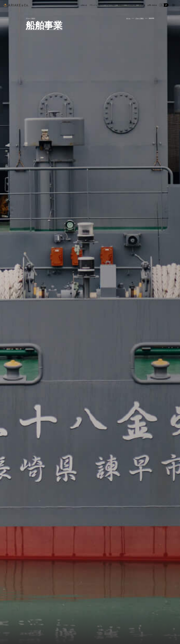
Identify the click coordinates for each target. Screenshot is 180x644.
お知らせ (84, 5)
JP (166, 5)
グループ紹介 (111, 5)
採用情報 (142, 5)
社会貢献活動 (132, 5)
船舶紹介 (121, 5)
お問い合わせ (152, 5)
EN (162, 5)
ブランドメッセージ (97, 5)
